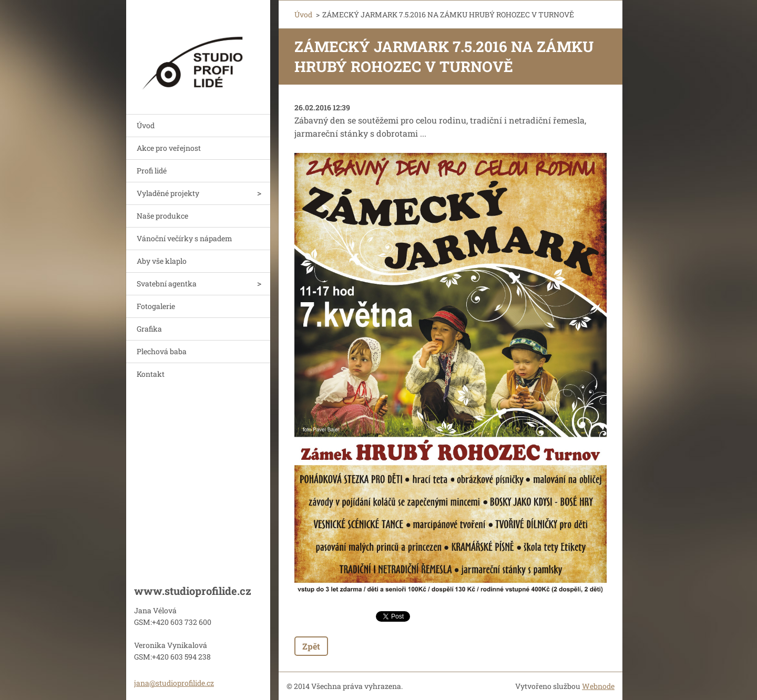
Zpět (311, 646)
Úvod (146, 125)
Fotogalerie (156, 306)
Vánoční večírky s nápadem (185, 238)
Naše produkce (162, 216)
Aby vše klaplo (162, 261)
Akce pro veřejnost (169, 148)
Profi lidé (152, 171)
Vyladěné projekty (168, 193)
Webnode (598, 686)
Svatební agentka (167, 284)
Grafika (149, 329)
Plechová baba (162, 351)
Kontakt (151, 374)
